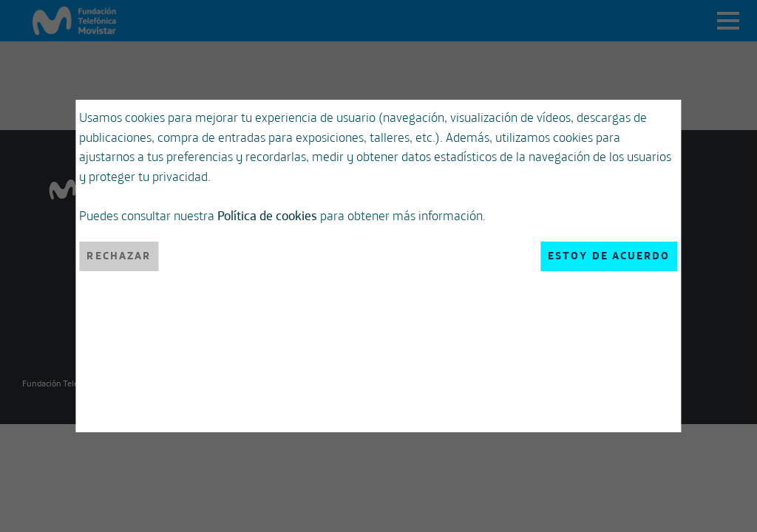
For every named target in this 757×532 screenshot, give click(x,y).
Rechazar (141, 384)
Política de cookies (289, 277)
